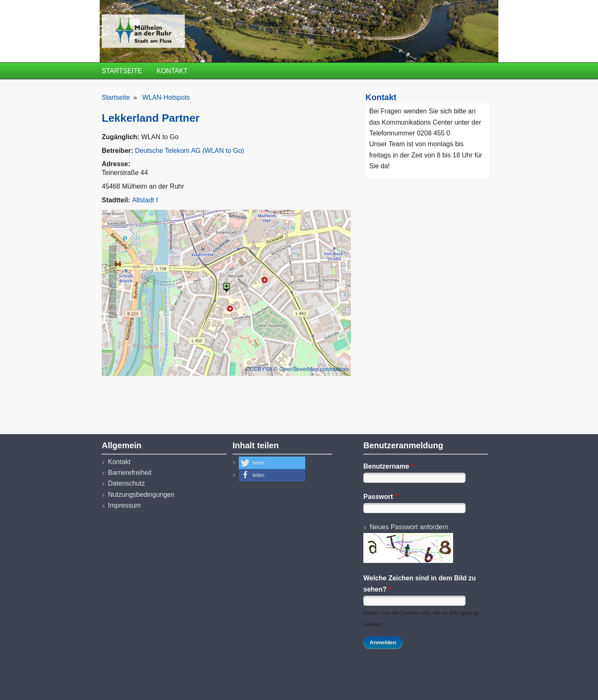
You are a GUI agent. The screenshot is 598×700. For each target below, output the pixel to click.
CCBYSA (261, 369)
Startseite (122, 71)
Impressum (124, 505)
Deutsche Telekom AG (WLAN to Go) (190, 151)
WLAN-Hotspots (166, 97)
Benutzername (388, 466)
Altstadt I (145, 200)
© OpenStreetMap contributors (311, 369)
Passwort (380, 497)
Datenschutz (126, 483)
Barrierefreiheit (130, 473)
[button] (272, 463)
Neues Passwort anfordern (409, 527)
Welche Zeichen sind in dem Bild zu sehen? (420, 583)
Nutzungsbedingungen (141, 495)
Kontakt (172, 71)
